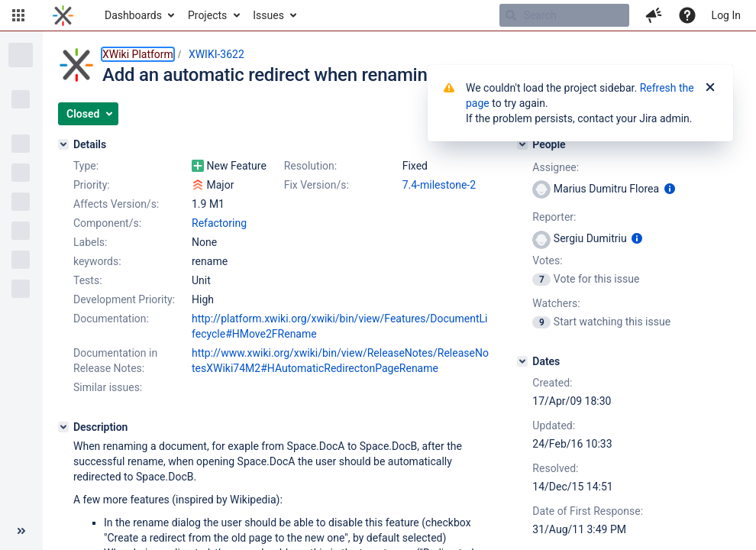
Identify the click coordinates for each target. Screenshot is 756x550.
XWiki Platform (138, 54)
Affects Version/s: (116, 204)
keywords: (97, 261)
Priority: (92, 185)
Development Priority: (124, 299)
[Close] (710, 88)
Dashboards (133, 15)
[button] (18, 15)
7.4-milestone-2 (439, 185)
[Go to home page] (63, 15)
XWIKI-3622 (216, 54)
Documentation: (111, 319)
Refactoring (219, 223)
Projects (207, 15)
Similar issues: (108, 387)
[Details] (63, 144)
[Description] (63, 427)
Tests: (88, 280)
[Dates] (522, 361)
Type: (86, 166)
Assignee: (556, 167)
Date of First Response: (588, 511)
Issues (268, 15)
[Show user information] (670, 189)
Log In (726, 15)
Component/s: (107, 223)
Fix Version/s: (317, 185)
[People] (522, 144)
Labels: (90, 242)
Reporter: (554, 217)
